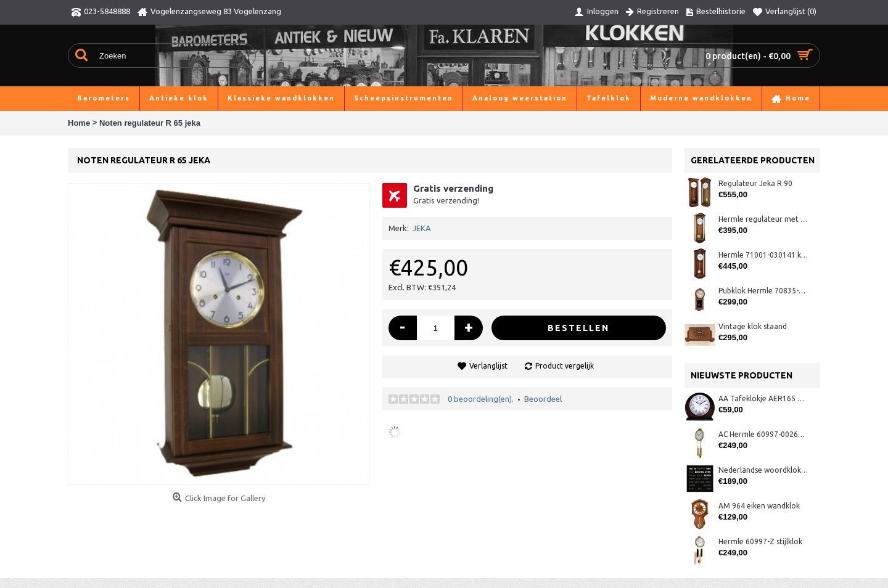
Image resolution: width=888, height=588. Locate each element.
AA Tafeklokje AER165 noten (763, 398)
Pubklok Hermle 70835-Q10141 (763, 291)
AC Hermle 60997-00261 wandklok (763, 434)
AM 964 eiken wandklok (759, 506)
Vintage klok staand (753, 326)
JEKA (422, 228)
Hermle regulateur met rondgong (763, 219)
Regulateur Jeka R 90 (755, 183)
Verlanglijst (488, 366)
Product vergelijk (565, 366)
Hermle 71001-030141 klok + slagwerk (763, 255)
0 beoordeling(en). (481, 399)
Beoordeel (543, 399)
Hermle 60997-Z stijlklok (760, 541)
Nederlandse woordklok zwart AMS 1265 (763, 470)
